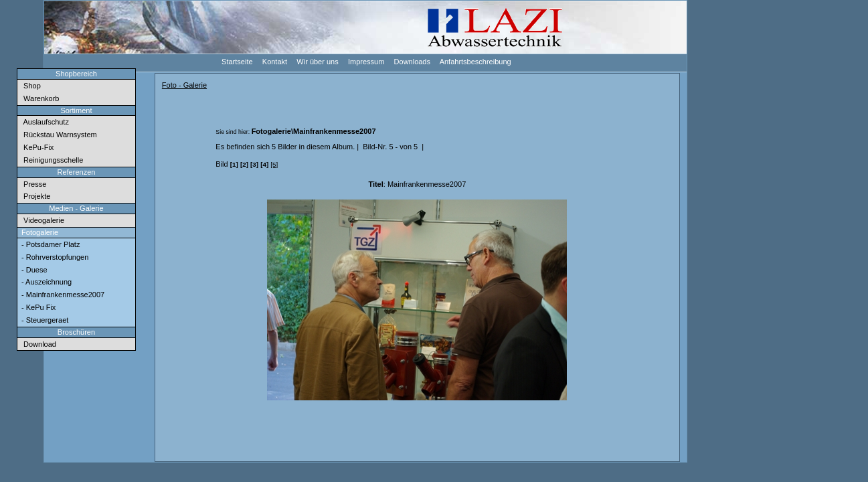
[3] (254, 164)
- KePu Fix (37, 307)
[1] (234, 164)
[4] (264, 164)
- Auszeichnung (46, 282)
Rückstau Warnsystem (58, 135)
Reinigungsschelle (51, 160)
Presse (33, 184)
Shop (30, 86)
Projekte (35, 196)
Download (38, 344)
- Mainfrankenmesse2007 (62, 295)
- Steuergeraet (44, 320)
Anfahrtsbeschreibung (475, 61)
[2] (244, 164)
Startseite (237, 61)
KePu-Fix (36, 147)
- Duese (33, 270)
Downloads (411, 61)
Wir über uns (317, 61)
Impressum (366, 61)
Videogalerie (42, 220)
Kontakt (274, 61)
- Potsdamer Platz (50, 244)
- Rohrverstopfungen (54, 257)
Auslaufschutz (44, 122)
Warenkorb (39, 98)
